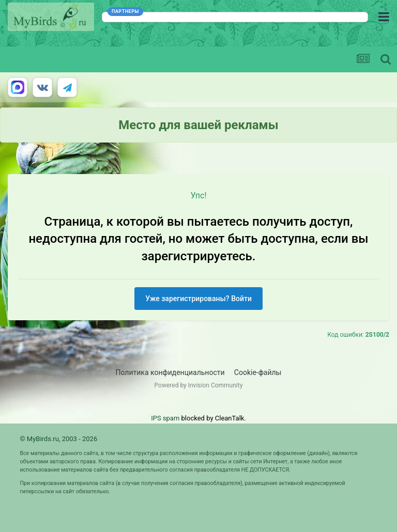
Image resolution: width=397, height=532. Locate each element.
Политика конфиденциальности (170, 372)
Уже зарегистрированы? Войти (198, 299)
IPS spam (165, 418)
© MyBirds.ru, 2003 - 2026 (58, 439)
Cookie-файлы (258, 372)
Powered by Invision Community (199, 385)
